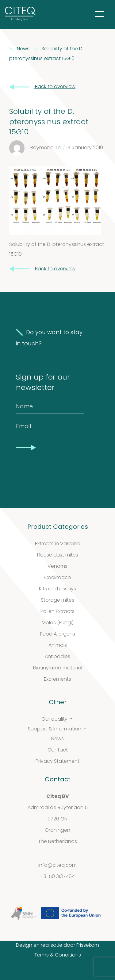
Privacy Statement (57, 762)
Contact (58, 750)
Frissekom (88, 946)
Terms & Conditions (58, 955)
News (57, 739)
